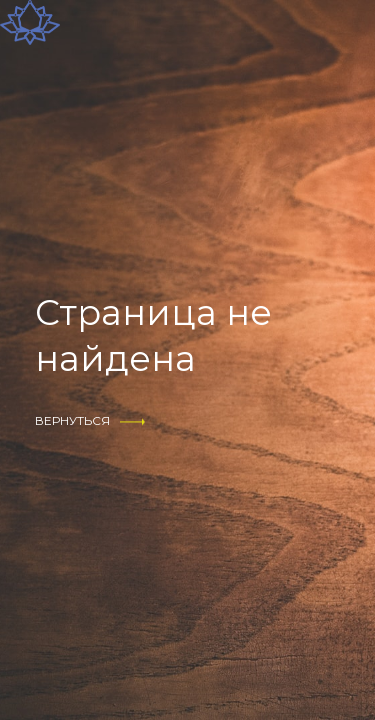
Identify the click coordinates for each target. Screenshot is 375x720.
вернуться (72, 420)
